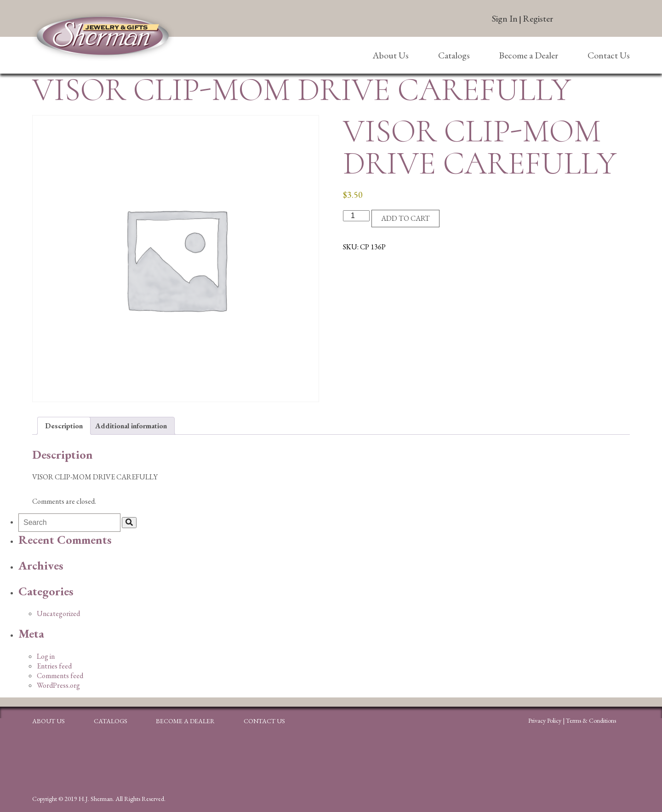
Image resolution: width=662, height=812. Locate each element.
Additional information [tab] (131, 426)
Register (538, 18)
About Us (391, 55)
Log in (46, 656)
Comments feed (60, 676)
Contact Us (609, 55)
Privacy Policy (545, 720)
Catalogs (454, 55)
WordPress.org (58, 685)
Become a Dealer (528, 55)
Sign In (505, 18)
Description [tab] (64, 426)
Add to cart (405, 218)
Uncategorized (58, 613)
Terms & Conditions (591, 720)
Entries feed (54, 666)
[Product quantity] (356, 216)
